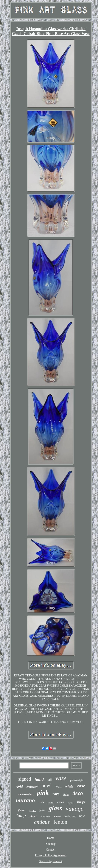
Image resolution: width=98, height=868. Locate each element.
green (42, 810)
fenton (60, 822)
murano (25, 800)
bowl (47, 785)
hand (39, 779)
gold (20, 786)
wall (59, 786)
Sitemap (51, 844)
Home (51, 838)
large (81, 801)
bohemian (26, 794)
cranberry (32, 787)
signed (25, 779)
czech (41, 802)
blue (82, 816)
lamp (21, 815)
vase (61, 778)
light (66, 795)
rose (81, 786)
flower (21, 810)
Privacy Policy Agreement (51, 855)
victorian (32, 811)
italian (57, 816)
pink (43, 793)
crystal (51, 803)
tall (50, 780)
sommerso (46, 817)
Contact (51, 850)
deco (78, 793)
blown (34, 816)
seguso (71, 803)
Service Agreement (51, 861)
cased (61, 802)
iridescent (70, 816)
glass (55, 808)
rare (56, 794)
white (69, 786)
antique (42, 822)
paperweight (77, 780)
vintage (74, 809)
